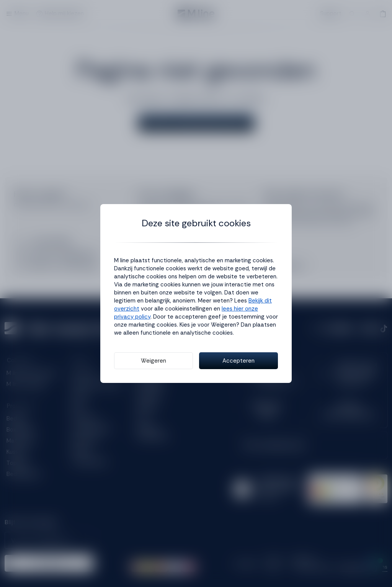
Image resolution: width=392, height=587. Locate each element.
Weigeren (154, 361)
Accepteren (238, 361)
